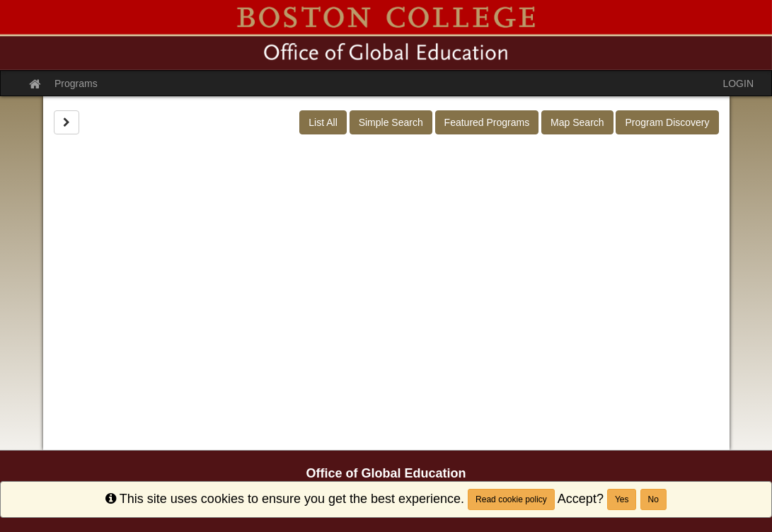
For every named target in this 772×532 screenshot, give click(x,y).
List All (323, 122)
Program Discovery (667, 122)
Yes (622, 499)
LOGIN (738, 83)
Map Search (577, 122)
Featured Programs (487, 122)
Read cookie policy (511, 499)
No (653, 499)
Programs (76, 83)
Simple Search (391, 122)
